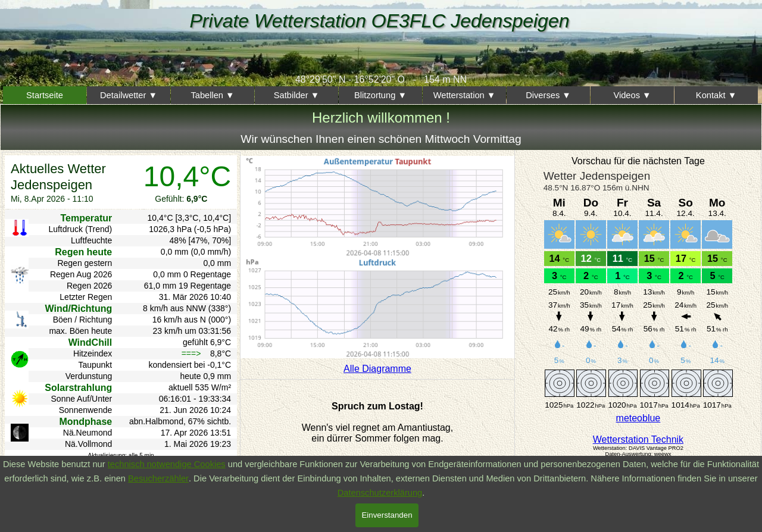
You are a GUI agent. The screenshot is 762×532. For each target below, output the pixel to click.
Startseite (45, 95)
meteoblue (638, 418)
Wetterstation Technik (638, 439)
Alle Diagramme (377, 369)
